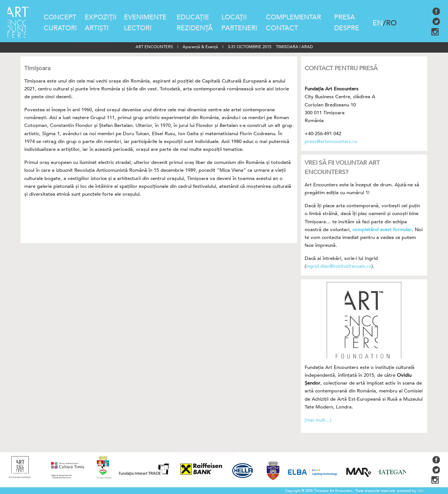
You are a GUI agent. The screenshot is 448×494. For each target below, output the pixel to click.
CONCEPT (60, 17)
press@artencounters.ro (331, 142)
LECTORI (138, 28)
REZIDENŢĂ (195, 28)
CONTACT (282, 28)
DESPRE (347, 28)
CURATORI (60, 28)
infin (421, 491)
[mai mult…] (318, 420)
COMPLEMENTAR (293, 17)
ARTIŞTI (97, 28)
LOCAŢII (234, 17)
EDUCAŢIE (193, 17)
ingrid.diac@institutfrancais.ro (339, 266)
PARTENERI (239, 28)
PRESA (345, 17)
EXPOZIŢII (101, 17)
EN (378, 23)
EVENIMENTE (145, 17)
